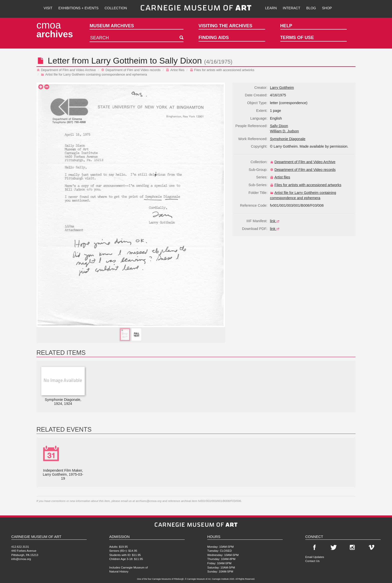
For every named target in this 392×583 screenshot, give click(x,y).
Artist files (175, 70)
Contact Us (312, 561)
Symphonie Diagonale (288, 139)
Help (286, 26)
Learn (271, 8)
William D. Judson (284, 131)
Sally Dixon (180, 61)
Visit (48, 8)
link (275, 221)
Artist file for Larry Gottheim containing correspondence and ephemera (94, 74)
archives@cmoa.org (149, 501)
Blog (311, 8)
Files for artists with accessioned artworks (222, 70)
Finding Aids (214, 38)
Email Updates (315, 557)
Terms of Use (297, 38)
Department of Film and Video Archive (66, 70)
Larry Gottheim (119, 61)
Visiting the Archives (225, 26)
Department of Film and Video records (131, 70)
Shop (327, 8)
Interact (291, 8)
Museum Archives (112, 26)
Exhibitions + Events (79, 8)
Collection (116, 8)
